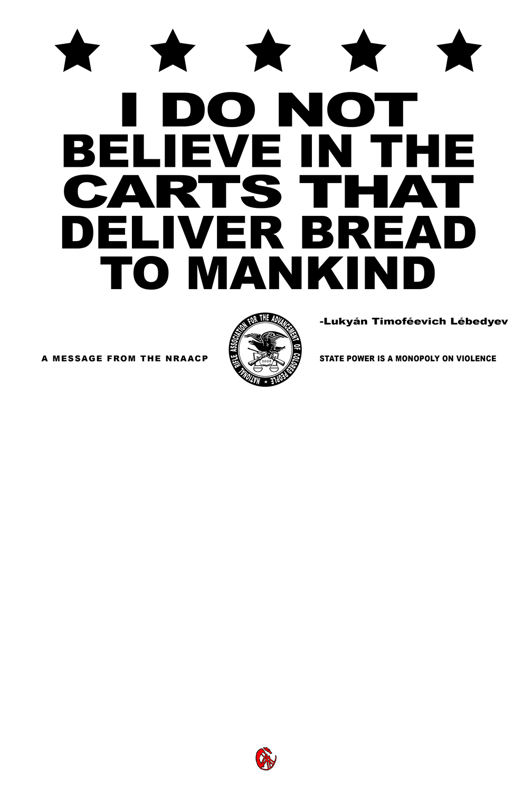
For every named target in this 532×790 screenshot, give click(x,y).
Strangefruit (132, 583)
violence (360, 659)
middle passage (419, 678)
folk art (418, 478)
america (158, 659)
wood (202, 621)
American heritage (250, 507)
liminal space (181, 526)
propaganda (180, 545)
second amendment (330, 649)
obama (161, 649)
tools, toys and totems (143, 488)
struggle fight (374, 668)
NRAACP (211, 583)
